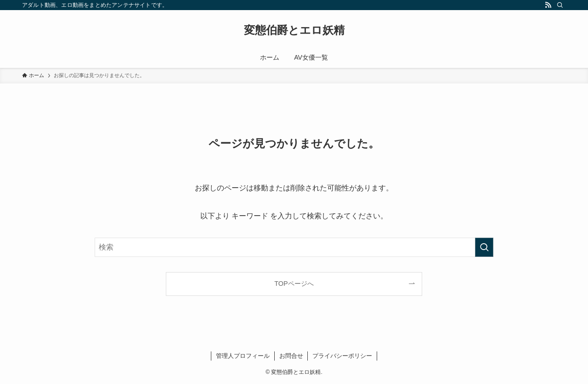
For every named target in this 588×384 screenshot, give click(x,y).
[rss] (548, 5)
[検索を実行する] (484, 247)
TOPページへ (294, 284)
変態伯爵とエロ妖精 (294, 30)
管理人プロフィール (243, 356)
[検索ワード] (294, 247)
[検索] (560, 5)
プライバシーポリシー (342, 356)
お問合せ (291, 356)
